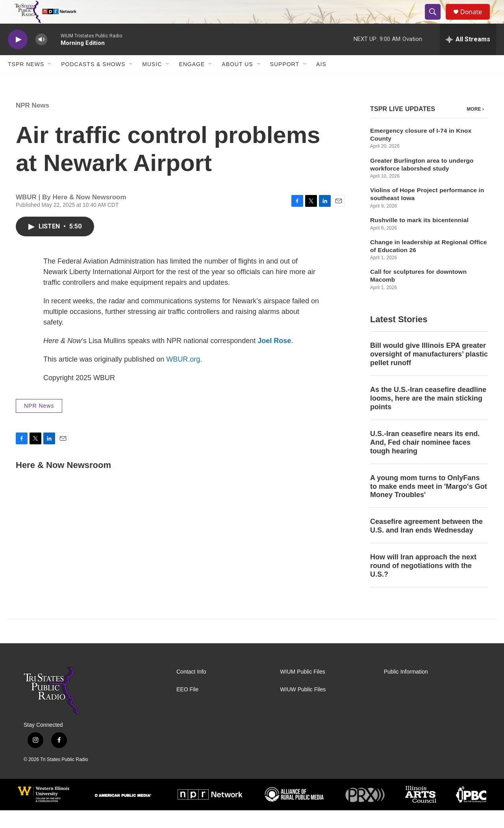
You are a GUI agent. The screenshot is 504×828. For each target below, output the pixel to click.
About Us (237, 82)
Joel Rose (274, 358)
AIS (321, 82)
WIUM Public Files (302, 690)
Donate (476, 21)
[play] (18, 57)
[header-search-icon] (436, 21)
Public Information (406, 690)
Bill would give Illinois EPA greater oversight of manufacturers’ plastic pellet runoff (429, 372)
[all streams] (468, 57)
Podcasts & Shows (93, 82)
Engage (192, 82)
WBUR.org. (184, 377)
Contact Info (191, 690)
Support (285, 82)
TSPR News (26, 82)
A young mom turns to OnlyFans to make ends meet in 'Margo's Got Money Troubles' (429, 504)
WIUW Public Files (303, 707)
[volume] (41, 57)
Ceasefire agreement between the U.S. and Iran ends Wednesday (426, 544)
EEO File (187, 707)
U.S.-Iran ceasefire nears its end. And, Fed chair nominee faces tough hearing (425, 460)
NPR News (32, 123)
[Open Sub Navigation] (50, 82)
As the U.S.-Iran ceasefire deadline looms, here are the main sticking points (428, 416)
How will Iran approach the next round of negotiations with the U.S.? (423, 583)
